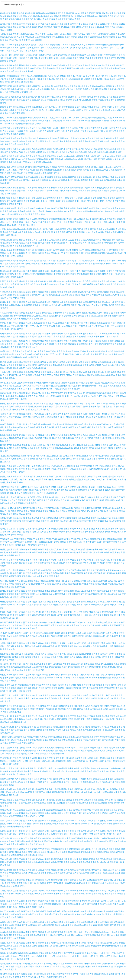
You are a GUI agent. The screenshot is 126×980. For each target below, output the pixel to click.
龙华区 (9, 448)
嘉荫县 (69, 337)
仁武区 (54, 612)
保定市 (93, 37)
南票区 (121, 518)
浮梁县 (37, 191)
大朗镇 (16, 118)
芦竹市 (65, 477)
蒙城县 (74, 490)
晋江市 (62, 354)
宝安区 (74, 37)
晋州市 (22, 365)
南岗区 (122, 511)
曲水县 (43, 605)
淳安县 (101, 100)
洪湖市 (59, 274)
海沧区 (3, 243)
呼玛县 (105, 305)
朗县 (17, 396)
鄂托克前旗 (57, 170)
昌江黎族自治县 (40, 76)
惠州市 (48, 305)
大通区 (81, 128)
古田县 (35, 240)
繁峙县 (56, 173)
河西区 (67, 271)
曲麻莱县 (29, 605)
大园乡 (102, 131)
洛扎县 (60, 469)
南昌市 (58, 511)
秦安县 (70, 581)
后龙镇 (56, 281)
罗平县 (22, 469)
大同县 (69, 128)
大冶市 (70, 131)
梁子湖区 (93, 407)
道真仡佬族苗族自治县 (25, 124)
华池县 (94, 281)
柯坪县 (5, 386)
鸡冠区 (16, 341)
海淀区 (22, 243)
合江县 (56, 261)
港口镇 (65, 201)
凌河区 (3, 424)
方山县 (14, 173)
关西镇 (69, 229)
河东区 (14, 256)
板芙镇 (48, 37)
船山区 (88, 100)
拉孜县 (3, 404)
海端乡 (35, 243)
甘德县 (33, 201)
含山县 (16, 253)
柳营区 (118, 438)
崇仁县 (44, 100)
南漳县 (3, 529)
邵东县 (16, 643)
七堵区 (44, 576)
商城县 (58, 633)
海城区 (16, 243)
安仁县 (54, 24)
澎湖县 (5, 545)
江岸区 (43, 319)
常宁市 (82, 76)
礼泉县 (86, 435)
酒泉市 (16, 368)
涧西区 (41, 334)
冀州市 (63, 372)
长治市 (106, 79)
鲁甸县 (82, 459)
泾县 (65, 351)
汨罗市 (71, 497)
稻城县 (107, 121)
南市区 (56, 521)
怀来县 (46, 284)
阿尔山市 (76, 13)
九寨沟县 (42, 368)
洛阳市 (47, 469)
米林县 (65, 497)
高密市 (86, 208)
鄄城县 (76, 372)
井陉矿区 (78, 351)
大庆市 (16, 128)
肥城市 (7, 177)
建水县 (35, 334)
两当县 (25, 407)
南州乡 (22, 529)
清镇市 (121, 591)
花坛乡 (114, 295)
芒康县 (16, 482)
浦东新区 (29, 563)
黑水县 (43, 261)
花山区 (108, 295)
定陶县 (7, 144)
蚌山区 (67, 55)
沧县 (93, 65)
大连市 (64, 118)
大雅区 (58, 131)
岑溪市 (39, 68)
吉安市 (121, 316)
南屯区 (88, 521)
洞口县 (27, 152)
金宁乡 (108, 354)
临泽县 (35, 435)
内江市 (86, 529)
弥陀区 (76, 500)
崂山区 (18, 399)
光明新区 (78, 222)
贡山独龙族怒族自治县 (56, 219)
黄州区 (35, 295)
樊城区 (99, 170)
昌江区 (30, 76)
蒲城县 (16, 563)
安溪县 (86, 24)
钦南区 (32, 594)
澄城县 (47, 89)
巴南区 (42, 37)
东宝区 (28, 149)
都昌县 (58, 159)
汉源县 (54, 253)
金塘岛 (62, 362)
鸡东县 (90, 337)
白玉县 (81, 34)
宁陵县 (17, 539)
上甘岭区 (71, 633)
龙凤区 (97, 445)
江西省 (52, 326)
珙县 (75, 219)
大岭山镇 (84, 118)
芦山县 (123, 469)
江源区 (101, 326)
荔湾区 (3, 445)
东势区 (16, 156)
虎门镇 (111, 305)
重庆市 (65, 107)
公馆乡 (42, 214)
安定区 (5, 19)
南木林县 (101, 518)
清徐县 (41, 591)
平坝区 (41, 549)
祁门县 (64, 581)
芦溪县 (22, 472)
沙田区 (90, 643)
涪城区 (67, 188)
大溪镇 (20, 131)
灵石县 (28, 424)
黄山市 (113, 292)
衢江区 (9, 605)
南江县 (43, 518)
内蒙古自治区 (36, 316)
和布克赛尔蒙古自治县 (107, 253)
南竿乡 (116, 511)
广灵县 (65, 222)
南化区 (22, 518)
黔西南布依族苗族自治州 (53, 573)
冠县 (75, 229)
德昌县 (22, 134)
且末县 (56, 576)
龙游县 (105, 477)
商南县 (3, 636)
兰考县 (35, 396)
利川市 (111, 414)
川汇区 (82, 100)
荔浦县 (79, 435)
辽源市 (54, 414)
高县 (11, 211)
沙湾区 (96, 643)
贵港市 (25, 232)
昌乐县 (57, 76)
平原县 (60, 560)
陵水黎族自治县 (45, 424)
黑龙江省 (29, 261)
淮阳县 (77, 284)
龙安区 (53, 445)
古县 (40, 240)
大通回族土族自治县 (93, 128)
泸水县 (9, 472)
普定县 (22, 563)
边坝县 (94, 55)
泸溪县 (3, 477)
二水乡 (20, 170)
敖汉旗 (28, 27)
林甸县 (69, 417)
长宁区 (76, 76)
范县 (2, 177)
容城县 (98, 612)
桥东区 (87, 573)
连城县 (5, 407)
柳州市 (7, 441)
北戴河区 (65, 48)
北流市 (9, 51)
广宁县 (92, 222)
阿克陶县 (8, 16)
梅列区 (3, 490)
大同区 (75, 128)
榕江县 (118, 612)
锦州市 (35, 365)
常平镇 (108, 76)
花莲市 (103, 284)
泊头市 (3, 65)
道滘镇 (119, 121)
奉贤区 (92, 180)
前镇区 (74, 573)
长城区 (118, 68)
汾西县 (9, 188)
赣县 (2, 208)
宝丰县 (99, 37)
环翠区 (3, 292)
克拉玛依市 (22, 383)
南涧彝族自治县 (32, 518)
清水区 (14, 587)
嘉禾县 (75, 316)
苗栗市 (39, 497)
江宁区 (33, 326)
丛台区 (58, 107)
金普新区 (32, 357)
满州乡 (3, 487)
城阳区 (31, 97)
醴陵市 (31, 417)
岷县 (52, 500)
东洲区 (12, 159)
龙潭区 (23, 456)
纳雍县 (67, 529)
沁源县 (62, 594)
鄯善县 (96, 636)
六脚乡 (77, 438)
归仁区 (50, 232)
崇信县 (50, 100)
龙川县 (78, 445)
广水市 (118, 222)
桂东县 (18, 232)
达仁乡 (22, 128)
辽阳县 (47, 414)
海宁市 (121, 243)
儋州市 (100, 121)
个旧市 (77, 211)
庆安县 (90, 581)
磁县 (34, 107)
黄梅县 (60, 292)
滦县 (45, 459)
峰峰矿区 (72, 177)
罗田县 (41, 469)
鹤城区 (120, 253)
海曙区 (3, 246)
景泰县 (43, 351)
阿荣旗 (49, 27)
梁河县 (31, 407)
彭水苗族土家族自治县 (38, 545)
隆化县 (3, 448)
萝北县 (47, 466)
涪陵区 (43, 191)
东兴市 (87, 156)
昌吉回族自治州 (13, 76)
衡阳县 (102, 264)
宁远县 (87, 539)
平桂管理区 (9, 555)
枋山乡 (20, 173)
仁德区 (16, 612)
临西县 (84, 427)
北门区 (22, 51)
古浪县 (101, 232)
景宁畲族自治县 (20, 351)
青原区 (93, 591)
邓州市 (82, 138)
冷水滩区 (92, 404)
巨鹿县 (88, 372)
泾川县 (58, 344)
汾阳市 (16, 188)
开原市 (63, 375)
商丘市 (9, 636)
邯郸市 (81, 250)
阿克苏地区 (18, 16)
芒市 (21, 482)
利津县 (25, 417)
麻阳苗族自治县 (83, 487)
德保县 (16, 134)
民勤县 (34, 500)
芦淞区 (16, 472)
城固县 (92, 89)
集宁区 (49, 354)
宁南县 (30, 539)
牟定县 (27, 503)
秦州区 (75, 594)
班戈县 (55, 37)
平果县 (108, 549)
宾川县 (119, 55)
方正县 (37, 173)
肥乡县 (31, 177)
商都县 (64, 633)
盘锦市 (69, 542)
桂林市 (31, 232)
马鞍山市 (120, 477)
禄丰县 (107, 459)
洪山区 (118, 274)
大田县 (56, 128)
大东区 (51, 110)
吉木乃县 (68, 341)
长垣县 (100, 79)
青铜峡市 (10, 591)
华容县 (101, 295)
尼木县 (49, 532)
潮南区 (30, 82)
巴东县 (92, 27)
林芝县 (47, 435)
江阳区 (76, 326)
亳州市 (28, 65)
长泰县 (33, 79)
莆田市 (116, 560)
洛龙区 (121, 466)
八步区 (72, 27)
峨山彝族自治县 (37, 170)
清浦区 (98, 584)
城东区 (66, 89)
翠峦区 (71, 107)
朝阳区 (9, 86)
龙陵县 (76, 448)
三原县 (98, 625)
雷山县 (49, 404)
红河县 (52, 274)
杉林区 (81, 636)
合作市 (116, 271)
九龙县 (117, 365)
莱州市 (86, 393)
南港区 (3, 514)
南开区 (62, 518)
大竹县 (115, 131)
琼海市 (81, 594)
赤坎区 (103, 97)
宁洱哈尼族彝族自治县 (94, 532)
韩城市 (69, 250)
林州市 (54, 435)
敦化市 (115, 159)
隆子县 (98, 456)
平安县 (35, 549)
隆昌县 (65, 445)
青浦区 (92, 584)
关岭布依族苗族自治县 (16, 229)
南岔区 (46, 511)
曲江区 (16, 605)
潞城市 (63, 459)
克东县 (58, 383)
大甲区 (9, 118)
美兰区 (121, 487)
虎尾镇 (99, 313)
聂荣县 (28, 532)
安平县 (35, 24)
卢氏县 (3, 472)
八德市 (85, 27)
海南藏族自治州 (111, 243)
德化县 (36, 138)
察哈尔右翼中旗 (99, 86)
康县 (8, 383)
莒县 (119, 372)
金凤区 (27, 344)
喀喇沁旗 (83, 375)
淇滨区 (18, 576)
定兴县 (27, 144)
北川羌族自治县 (53, 48)
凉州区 (85, 407)
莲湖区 (100, 407)
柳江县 (71, 438)
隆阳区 (79, 456)
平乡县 (9, 560)
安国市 (39, 19)
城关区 (98, 89)
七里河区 (44, 581)
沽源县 (58, 240)
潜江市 (89, 570)
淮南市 (52, 284)
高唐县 (5, 211)
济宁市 (55, 354)
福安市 (54, 188)
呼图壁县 (92, 313)
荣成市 (105, 612)
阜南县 (62, 191)
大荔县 (51, 118)
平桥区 (67, 552)
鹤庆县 (16, 267)
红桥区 (105, 274)
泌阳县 (63, 58)
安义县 (122, 24)
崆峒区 (93, 386)
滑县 (6, 298)
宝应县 (46, 45)
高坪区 (105, 208)
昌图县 (46, 79)
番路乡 (50, 173)
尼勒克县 (36, 532)
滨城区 (113, 55)
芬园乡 (28, 188)
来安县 (16, 393)
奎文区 (49, 389)
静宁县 (30, 351)
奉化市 (92, 177)
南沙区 (29, 521)
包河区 (106, 37)
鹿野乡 (27, 477)
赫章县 (96, 271)
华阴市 (16, 298)
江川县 (48, 323)
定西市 (14, 144)
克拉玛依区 (109, 383)
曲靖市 (22, 605)
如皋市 (35, 615)
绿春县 (71, 477)
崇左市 (76, 100)
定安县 (75, 141)
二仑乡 (7, 170)
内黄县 (79, 529)
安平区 (41, 24)
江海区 (87, 323)
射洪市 (18, 646)
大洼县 (118, 128)
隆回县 (24, 448)
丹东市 (9, 121)
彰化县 (3, 76)
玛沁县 (47, 487)
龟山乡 (56, 232)
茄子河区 (4, 581)
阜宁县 (75, 191)
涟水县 (46, 409)
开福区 (12, 375)
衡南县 (53, 264)
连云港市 (112, 477)
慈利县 (16, 107)
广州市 (32, 225)
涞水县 (47, 393)
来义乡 (73, 393)
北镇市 (54, 55)
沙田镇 (83, 643)
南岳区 (5, 524)
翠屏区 (77, 107)
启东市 (31, 576)
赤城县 (90, 97)
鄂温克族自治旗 (69, 170)
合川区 (7, 256)
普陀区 (96, 563)
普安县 (122, 560)
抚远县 (106, 198)
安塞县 (60, 24)
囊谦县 (16, 514)
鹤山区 (3, 271)
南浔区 (118, 521)
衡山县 (66, 264)
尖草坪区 (17, 319)
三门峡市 (114, 622)
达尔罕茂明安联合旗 (97, 118)
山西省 (115, 636)
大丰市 (78, 110)
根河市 (101, 211)
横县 (91, 264)
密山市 (70, 500)
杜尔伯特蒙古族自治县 (71, 159)
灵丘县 (16, 424)
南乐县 (81, 518)
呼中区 (117, 313)
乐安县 (9, 404)
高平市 (98, 208)
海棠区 (9, 246)
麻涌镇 (32, 479)
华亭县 (120, 295)
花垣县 (3, 302)
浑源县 (16, 313)
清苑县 (67, 591)
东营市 (112, 156)
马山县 (67, 487)
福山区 (7, 194)
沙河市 (35, 628)
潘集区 (63, 542)
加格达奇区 (66, 316)
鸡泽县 (56, 372)
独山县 (16, 162)
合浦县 (9, 267)
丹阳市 (88, 121)
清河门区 (51, 584)
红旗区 (99, 274)
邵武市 (35, 643)
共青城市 (42, 219)
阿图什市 (57, 27)
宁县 (68, 539)
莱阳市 (67, 393)
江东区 (61, 323)
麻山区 (60, 487)
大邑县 (77, 131)
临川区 (63, 417)
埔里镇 (83, 563)
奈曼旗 (117, 508)
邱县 (23, 602)
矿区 (19, 389)
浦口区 (62, 563)
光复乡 (46, 222)
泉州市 (109, 602)
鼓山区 (9, 240)
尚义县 (35, 636)
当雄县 (41, 121)
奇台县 (3, 602)
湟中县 (28, 295)
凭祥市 (22, 560)
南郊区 (49, 518)
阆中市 (28, 396)
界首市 (109, 337)
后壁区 (37, 281)
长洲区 (7, 82)
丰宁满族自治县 (16, 180)
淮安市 (7, 284)
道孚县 (113, 121)
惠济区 (73, 302)
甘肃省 (20, 204)
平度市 (114, 542)
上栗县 (109, 633)
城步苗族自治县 (37, 89)
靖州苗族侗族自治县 (18, 354)
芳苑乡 (31, 173)
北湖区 (112, 48)
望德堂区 (118, 625)
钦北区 (77, 581)
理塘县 (5, 438)
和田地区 (29, 281)
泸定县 (88, 459)
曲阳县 (67, 605)
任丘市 (41, 612)
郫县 (91, 560)
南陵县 (87, 518)
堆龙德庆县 (86, 159)
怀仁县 (65, 284)
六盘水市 (97, 438)
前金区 (109, 570)
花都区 (119, 281)
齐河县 (18, 581)
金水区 (37, 362)
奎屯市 (43, 389)
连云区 (9, 414)
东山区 (100, 152)
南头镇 (69, 521)
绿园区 (98, 477)
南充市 (84, 511)
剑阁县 (74, 323)
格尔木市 (63, 211)
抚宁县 (69, 191)
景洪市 (16, 347)
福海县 (119, 188)
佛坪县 (41, 188)
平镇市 (73, 560)
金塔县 (43, 362)
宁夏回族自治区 (59, 539)
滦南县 (33, 459)
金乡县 (94, 362)
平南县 (60, 552)
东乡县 (60, 156)
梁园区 (79, 407)
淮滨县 (27, 284)
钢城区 (58, 201)
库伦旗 (56, 389)
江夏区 (58, 326)
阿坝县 (54, 13)
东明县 (52, 152)
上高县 (79, 633)
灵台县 (55, 424)
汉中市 (60, 253)
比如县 (50, 58)
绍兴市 (41, 643)
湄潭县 (44, 490)
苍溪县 (88, 65)
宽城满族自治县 (114, 386)
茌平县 (109, 97)
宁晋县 (14, 535)
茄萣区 (50, 576)
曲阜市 (3, 605)
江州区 (107, 326)
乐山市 (106, 404)
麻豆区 (44, 479)
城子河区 (51, 97)
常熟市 (20, 79)
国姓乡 (14, 235)
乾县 (40, 573)
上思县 (28, 636)
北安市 (22, 48)
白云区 (87, 34)
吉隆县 (47, 341)
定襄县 (20, 144)
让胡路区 (87, 605)
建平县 (9, 334)
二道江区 (108, 167)
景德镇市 (72, 344)
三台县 (35, 625)
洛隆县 (3, 469)
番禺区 (99, 542)
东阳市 (99, 156)
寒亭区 (35, 253)
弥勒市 (58, 497)
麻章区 (93, 487)
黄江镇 (41, 292)
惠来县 (79, 302)
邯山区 (9, 253)
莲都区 (12, 407)
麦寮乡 (93, 479)
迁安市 (28, 570)
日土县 (73, 612)
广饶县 (105, 222)
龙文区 (49, 456)
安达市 (117, 16)
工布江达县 (5, 214)
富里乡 (30, 191)
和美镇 (118, 261)
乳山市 (113, 615)
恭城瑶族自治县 (25, 214)
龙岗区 (110, 445)
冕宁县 (9, 497)
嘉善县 (22, 337)
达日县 (28, 128)
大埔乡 (9, 128)
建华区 (7, 329)
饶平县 (107, 605)
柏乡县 (62, 34)
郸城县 (3, 121)
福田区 (28, 198)
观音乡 (87, 229)
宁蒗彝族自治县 (7, 539)
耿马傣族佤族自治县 (89, 211)
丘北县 (18, 602)
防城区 (112, 170)
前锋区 (61, 570)
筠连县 (101, 372)
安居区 (65, 19)
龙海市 (116, 445)
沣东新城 (57, 177)
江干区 (80, 323)
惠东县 (60, 302)
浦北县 (3, 563)
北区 (2, 55)
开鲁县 (37, 375)
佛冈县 (35, 188)
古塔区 (28, 240)
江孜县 (114, 326)
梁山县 (58, 407)
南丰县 (109, 511)
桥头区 (118, 573)
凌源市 (81, 424)
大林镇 (76, 118)
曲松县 (49, 605)
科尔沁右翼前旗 (39, 386)
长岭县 (69, 76)
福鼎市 (87, 188)
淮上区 (71, 284)
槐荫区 (90, 284)
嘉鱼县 (76, 337)
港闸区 (96, 201)
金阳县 (115, 362)
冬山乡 (119, 152)
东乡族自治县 (69, 156)
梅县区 (57, 490)
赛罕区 (18, 622)
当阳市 (47, 121)
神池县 (32, 646)
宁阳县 (80, 539)
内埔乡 (47, 529)
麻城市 (25, 479)
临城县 (56, 417)
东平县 (65, 152)
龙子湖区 (105, 456)
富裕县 (100, 198)
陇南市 (104, 448)
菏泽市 (90, 271)
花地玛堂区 (112, 539)
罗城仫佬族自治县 (59, 466)
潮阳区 (35, 86)
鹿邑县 (33, 477)
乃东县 (111, 508)
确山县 (122, 602)
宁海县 (114, 532)
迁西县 (28, 573)
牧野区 (90, 508)
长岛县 (5, 71)
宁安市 (56, 532)
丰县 (97, 180)
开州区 (76, 375)
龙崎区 (110, 448)
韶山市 (28, 643)
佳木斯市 (108, 316)
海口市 (54, 243)
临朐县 (27, 427)
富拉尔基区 (22, 191)
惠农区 (118, 302)
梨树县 (105, 435)
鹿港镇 (114, 459)
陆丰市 (101, 459)
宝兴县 (40, 45)
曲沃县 (56, 605)
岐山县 (9, 597)
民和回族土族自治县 (9, 500)
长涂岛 (52, 79)
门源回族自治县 (51, 493)
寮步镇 (22, 414)
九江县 (111, 365)
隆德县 (91, 445)
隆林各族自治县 (66, 448)
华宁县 (41, 295)
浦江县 (49, 563)
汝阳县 (119, 615)
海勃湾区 (120, 240)
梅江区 (115, 487)
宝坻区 (87, 37)
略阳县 (95, 459)
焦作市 (16, 337)
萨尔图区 (4, 622)
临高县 (82, 417)
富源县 (113, 198)
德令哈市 (56, 138)
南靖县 (55, 518)
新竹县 (81, 281)
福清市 (100, 191)
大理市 (44, 118)
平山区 (86, 552)
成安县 (20, 89)
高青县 (111, 208)
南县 (106, 521)
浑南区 (9, 313)
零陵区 (9, 424)
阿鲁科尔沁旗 (93, 16)
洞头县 (41, 156)
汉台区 (28, 253)
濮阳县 (3, 570)
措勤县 (96, 107)
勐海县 (95, 490)
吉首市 (86, 365)
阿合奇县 (85, 13)
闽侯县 (21, 500)
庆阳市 (60, 591)
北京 (117, 48)
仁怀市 (35, 612)
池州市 (3, 100)
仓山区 (75, 65)
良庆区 (52, 407)
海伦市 (81, 243)
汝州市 (15, 618)
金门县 (83, 354)
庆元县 (87, 591)
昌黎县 (63, 76)
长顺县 (27, 79)
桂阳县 (69, 232)
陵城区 (101, 417)
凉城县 (18, 407)
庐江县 (9, 466)
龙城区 (72, 445)
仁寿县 (47, 612)
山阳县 (3, 643)
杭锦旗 (102, 250)
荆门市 (9, 351)
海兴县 (36, 246)
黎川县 (105, 414)
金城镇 (117, 341)
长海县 (31, 71)
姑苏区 (22, 240)
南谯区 (9, 521)
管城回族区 (112, 219)
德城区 (3, 138)
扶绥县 (22, 198)
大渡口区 (65, 110)
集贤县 (31, 372)
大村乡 (44, 110)
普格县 (43, 563)
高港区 (67, 208)
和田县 (60, 271)
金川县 (7, 344)
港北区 (46, 201)
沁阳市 (56, 594)
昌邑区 (87, 79)
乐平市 (99, 404)
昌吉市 (23, 76)
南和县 (3, 518)
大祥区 (27, 131)
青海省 (18, 584)
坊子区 (44, 173)
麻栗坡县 (113, 479)
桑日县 (59, 622)
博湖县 (88, 58)
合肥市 (3, 261)
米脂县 (95, 500)
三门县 (107, 622)
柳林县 (84, 438)
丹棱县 (69, 121)
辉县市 (18, 305)
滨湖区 (16, 58)
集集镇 (22, 341)
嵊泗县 (51, 646)
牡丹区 (20, 508)
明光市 (84, 497)
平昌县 (62, 549)
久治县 (3, 372)
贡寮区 (22, 219)
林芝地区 (18, 542)
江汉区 (93, 323)
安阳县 (116, 24)
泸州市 (46, 477)
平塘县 (119, 552)
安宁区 (28, 24)
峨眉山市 (47, 167)
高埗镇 (47, 208)
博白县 (82, 58)
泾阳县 (98, 351)
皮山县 (79, 560)
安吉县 (58, 19)
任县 (59, 612)
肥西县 (20, 177)
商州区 (60, 636)
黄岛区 (16, 292)
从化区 (46, 107)
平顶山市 (82, 549)
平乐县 (9, 552)
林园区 (28, 435)
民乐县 (27, 500)
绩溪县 (16, 372)
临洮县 (58, 427)
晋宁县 (102, 354)
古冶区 (52, 240)
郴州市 (65, 97)
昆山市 (77, 389)
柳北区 (25, 438)
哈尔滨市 (74, 253)
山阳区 (5, 639)
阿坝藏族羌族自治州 (42, 13)
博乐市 (95, 58)
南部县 (39, 511)
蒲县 (116, 563)
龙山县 (3, 456)
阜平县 (88, 191)
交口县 (98, 334)
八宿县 (72, 45)
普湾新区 (110, 563)
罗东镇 (89, 466)
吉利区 (28, 341)
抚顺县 (3, 198)
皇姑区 (28, 292)
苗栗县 (33, 497)
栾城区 (20, 459)
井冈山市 (94, 344)
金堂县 (69, 362)
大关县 (91, 110)
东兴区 (93, 156)
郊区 (110, 334)
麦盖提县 (79, 479)
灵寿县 (35, 424)
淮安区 (14, 284)
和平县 (121, 264)
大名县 (109, 118)
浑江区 (3, 313)
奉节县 (105, 177)
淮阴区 (84, 284)
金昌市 (104, 341)
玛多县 (51, 479)
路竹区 (58, 477)
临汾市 (76, 417)
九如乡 (22, 368)
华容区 (95, 295)
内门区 (7, 511)
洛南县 (9, 469)
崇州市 (69, 100)
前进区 (102, 570)
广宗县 (3, 229)
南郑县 (16, 529)
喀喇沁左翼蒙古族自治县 (98, 375)
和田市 (54, 271)
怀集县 (39, 284)
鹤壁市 (94, 253)
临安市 (37, 417)
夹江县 (81, 316)
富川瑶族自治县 (77, 188)
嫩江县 (105, 529)
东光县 (113, 149)
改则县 (20, 201)
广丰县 (39, 222)
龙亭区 (36, 456)
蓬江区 (12, 545)
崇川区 (16, 100)
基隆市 (64, 383)
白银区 (74, 34)
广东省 (33, 222)
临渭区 (71, 427)
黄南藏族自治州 (70, 292)
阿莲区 (65, 16)
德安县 (9, 134)
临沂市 (16, 435)
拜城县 (113, 27)
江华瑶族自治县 (103, 323)
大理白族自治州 (34, 118)
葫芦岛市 (87, 305)
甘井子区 (104, 201)
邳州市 (96, 560)
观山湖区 (49, 229)
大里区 (57, 118)
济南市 (98, 341)
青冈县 (12, 584)
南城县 (71, 511)
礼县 (28, 445)
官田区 (63, 229)
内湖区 (105, 508)
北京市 (69, 58)
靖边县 (52, 344)
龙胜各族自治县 (13, 456)
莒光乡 (82, 372)
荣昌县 (92, 612)
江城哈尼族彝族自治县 (35, 323)
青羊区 (54, 591)
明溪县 (116, 497)
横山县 (72, 264)
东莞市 (22, 141)
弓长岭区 (14, 214)
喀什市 (45, 383)
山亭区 (109, 636)
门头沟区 (40, 493)
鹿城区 (69, 459)
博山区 (13, 61)
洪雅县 (9, 281)
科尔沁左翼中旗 (97, 383)
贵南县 (37, 232)
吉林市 (41, 341)
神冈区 (39, 646)
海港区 (47, 243)
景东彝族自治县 (83, 344)
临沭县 (39, 427)
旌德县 (65, 344)
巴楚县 (79, 27)
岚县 (105, 396)
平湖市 (121, 549)
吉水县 (92, 365)
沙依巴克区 (9, 646)
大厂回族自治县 (21, 110)
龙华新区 (17, 448)
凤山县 (51, 180)
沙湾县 (102, 643)
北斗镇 (72, 48)
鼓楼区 (114, 232)
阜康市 (14, 191)
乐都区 (36, 404)
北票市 (35, 51)
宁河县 (120, 532)
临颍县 (9, 435)
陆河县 (7, 462)
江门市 (20, 326)
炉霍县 (3, 466)
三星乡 (72, 625)
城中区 (37, 97)
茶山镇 (54, 86)
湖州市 (123, 313)
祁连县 (37, 581)
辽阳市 (41, 414)
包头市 (34, 45)
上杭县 (90, 633)
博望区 (9, 65)
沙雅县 (119, 643)
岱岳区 (3, 118)
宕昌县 (22, 121)
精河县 (9, 347)
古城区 (118, 229)
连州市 (16, 414)
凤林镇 (118, 177)
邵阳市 (47, 643)
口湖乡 (100, 386)
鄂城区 (3, 167)
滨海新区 (8, 58)
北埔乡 (41, 51)
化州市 (9, 302)
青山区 (104, 584)
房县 (26, 173)
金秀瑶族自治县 (104, 362)
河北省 (88, 253)
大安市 (103, 107)
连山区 (21, 409)
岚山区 (67, 396)
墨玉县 (34, 503)
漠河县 (102, 500)
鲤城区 (92, 414)
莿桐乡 (22, 107)
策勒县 (20, 68)
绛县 (64, 326)
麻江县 (106, 479)
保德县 (80, 37)
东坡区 (71, 152)
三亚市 (79, 625)
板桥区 (67, 37)
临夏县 (117, 427)
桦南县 (11, 287)
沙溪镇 (109, 643)
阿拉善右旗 (38, 16)
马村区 (38, 479)
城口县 (5, 92)
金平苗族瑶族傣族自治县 (17, 357)
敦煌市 (122, 159)
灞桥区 (59, 45)
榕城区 (111, 612)
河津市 (62, 261)
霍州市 (78, 313)
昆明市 (70, 389)
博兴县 (16, 65)
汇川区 (54, 302)
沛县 (119, 542)
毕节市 (107, 55)
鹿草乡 (56, 459)
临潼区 (65, 427)
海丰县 (41, 243)
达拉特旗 (23, 118)
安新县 (103, 24)
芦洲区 (52, 477)
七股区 (11, 581)
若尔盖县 (99, 615)
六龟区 (46, 438)
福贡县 (100, 188)
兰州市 (117, 396)
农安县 (99, 539)
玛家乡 (99, 479)
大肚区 (57, 110)
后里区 (49, 281)
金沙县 (40, 357)
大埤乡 (3, 128)
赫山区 (9, 271)
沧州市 (113, 65)
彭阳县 (9, 549)
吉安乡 (9, 319)
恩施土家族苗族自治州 (74, 167)
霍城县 (22, 313)
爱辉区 (92, 13)
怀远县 (96, 284)
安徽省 (52, 19)
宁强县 (36, 539)
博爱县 (76, 58)
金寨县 (9, 365)
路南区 (28, 466)
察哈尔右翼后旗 (70, 86)
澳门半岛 (18, 479)
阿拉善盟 (103, 16)
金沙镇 (3, 362)
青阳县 (47, 591)
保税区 (3, 45)
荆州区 (5, 354)
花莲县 (109, 284)
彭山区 (25, 545)
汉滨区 (62, 250)
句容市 (114, 372)
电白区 (28, 141)
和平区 (109, 264)
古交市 (88, 232)
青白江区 (97, 581)
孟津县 (101, 490)
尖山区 (16, 334)
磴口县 (69, 138)
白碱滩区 (8, 30)
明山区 (96, 497)
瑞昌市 (47, 615)
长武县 (58, 79)
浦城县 (9, 563)
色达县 (9, 628)
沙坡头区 (70, 643)
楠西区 (101, 521)
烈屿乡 (5, 417)
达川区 (38, 110)
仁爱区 (119, 605)
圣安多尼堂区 (44, 625)
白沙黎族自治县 (26, 34)
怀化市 (33, 284)
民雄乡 (57, 500)
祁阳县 (69, 602)
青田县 (3, 591)
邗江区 (115, 250)
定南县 (113, 141)
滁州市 (9, 107)
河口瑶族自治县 (85, 261)
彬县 (32, 58)
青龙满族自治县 (75, 584)
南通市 (63, 521)
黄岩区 (16, 295)
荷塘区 (47, 271)
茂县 (42, 487)
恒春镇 (21, 264)
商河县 (96, 633)
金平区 (121, 354)
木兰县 (41, 508)
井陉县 (70, 351)
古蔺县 (107, 232)
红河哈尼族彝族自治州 (39, 274)
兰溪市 (99, 396)
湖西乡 (106, 313)
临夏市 (111, 427)
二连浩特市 (117, 167)
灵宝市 (88, 417)
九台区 (28, 368)
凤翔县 (107, 180)
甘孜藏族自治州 (52, 211)
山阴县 (9, 643)
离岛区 (50, 542)
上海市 (16, 628)
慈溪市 (28, 107)
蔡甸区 (62, 65)
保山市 (25, 40)
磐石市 (89, 542)
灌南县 (36, 229)
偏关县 (28, 549)
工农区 (35, 219)
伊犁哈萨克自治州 (22, 316)
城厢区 (25, 97)
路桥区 (73, 469)
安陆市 (9, 24)
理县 (24, 445)
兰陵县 (41, 396)
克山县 (18, 386)
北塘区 (29, 55)
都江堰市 (102, 159)
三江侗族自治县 (91, 622)
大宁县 (54, 121)
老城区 (3, 399)
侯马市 (62, 281)
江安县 (3, 323)
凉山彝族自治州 (69, 407)
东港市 (94, 149)
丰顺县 (64, 180)
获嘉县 (39, 313)
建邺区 (60, 334)
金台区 (49, 362)
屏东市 (89, 549)
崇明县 (28, 100)
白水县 (49, 34)
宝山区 (12, 40)
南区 (15, 521)
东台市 (35, 156)
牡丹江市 (33, 508)
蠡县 (15, 445)
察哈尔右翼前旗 (85, 86)
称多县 (14, 89)
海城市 (9, 243)
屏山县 (92, 552)
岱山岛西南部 (15, 113)
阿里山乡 (72, 16)
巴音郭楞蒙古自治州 (107, 45)
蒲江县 (56, 563)
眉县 (63, 490)
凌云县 (87, 424)
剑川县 (30, 319)
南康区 (68, 518)
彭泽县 (16, 549)
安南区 (16, 24)
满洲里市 (10, 487)
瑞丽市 (73, 615)
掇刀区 (3, 162)
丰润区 (45, 180)
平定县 (74, 549)
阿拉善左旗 (48, 16)
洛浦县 (28, 469)
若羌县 (107, 615)
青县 (23, 591)
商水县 (22, 636)
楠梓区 (35, 529)
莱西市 (60, 393)
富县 (34, 198)
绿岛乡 (77, 477)
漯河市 (95, 466)
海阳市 (16, 250)
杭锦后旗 (95, 250)
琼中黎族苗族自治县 (113, 594)
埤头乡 (86, 560)
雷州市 (70, 404)
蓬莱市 (18, 545)
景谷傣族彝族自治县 (108, 344)
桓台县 (78, 295)
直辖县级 (4, 13)
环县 (83, 295)
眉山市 (32, 490)
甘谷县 (90, 201)
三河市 (80, 622)
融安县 (86, 612)
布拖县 (49, 65)
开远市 (69, 375)
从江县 (52, 107)
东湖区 (14, 152)
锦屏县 (3, 357)
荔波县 (67, 414)
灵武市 (68, 424)
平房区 (95, 549)
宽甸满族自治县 (9, 389)
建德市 (37, 319)
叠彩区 (69, 141)
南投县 (76, 521)
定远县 (3, 149)
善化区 (75, 636)
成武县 (7, 97)
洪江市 (73, 274)
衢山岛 (37, 605)
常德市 (12, 71)
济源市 (50, 372)
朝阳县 (22, 86)
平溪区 (3, 560)
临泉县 (33, 427)
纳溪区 (60, 529)
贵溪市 (63, 232)
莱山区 (41, 393)
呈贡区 (79, 89)
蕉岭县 (105, 334)
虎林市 (80, 305)
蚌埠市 (61, 55)
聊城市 (28, 414)
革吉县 (70, 211)
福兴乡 (74, 198)
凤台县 (77, 180)
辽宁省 (35, 414)
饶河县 (100, 605)
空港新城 (86, 386)
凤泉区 (39, 180)
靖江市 (28, 347)
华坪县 (89, 295)
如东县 (28, 615)
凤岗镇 (79, 177)
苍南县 (69, 65)
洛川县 (70, 466)
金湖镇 (36, 354)
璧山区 (56, 58)
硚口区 (106, 573)
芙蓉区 (113, 191)
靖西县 (55, 351)
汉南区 (3, 253)
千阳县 (67, 573)
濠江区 (67, 253)
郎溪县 (11, 396)
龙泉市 (7, 459)
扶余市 (93, 198)
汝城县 (22, 615)
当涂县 (35, 121)
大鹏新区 (39, 124)
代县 (23, 113)
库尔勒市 (36, 389)
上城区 (51, 633)
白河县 (119, 27)
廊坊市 (123, 393)
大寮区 (70, 118)
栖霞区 (28, 602)
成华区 (117, 89)
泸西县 (9, 477)
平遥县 (35, 560)
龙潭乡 (30, 456)
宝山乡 (31, 40)
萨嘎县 (11, 622)
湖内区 (118, 305)
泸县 (15, 477)
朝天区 (3, 86)
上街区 (102, 633)
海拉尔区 (61, 243)
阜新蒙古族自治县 (50, 198)
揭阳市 (9, 341)
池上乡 (116, 97)
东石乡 (28, 156)
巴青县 (66, 45)
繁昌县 (92, 170)
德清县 (109, 138)
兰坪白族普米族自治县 (54, 396)
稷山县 (49, 365)
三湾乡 (53, 625)
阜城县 (60, 188)
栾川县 (27, 459)
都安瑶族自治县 (41, 159)
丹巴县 (122, 118)
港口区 (71, 201)
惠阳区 (29, 305)
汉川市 (75, 250)
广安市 (7, 222)
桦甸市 (113, 281)
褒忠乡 (53, 45)
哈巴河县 (91, 240)
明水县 (109, 497)
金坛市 (56, 362)
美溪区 (51, 490)
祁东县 (37, 576)
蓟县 (21, 372)
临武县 (77, 427)
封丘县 (32, 180)
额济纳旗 (20, 167)
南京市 (93, 539)
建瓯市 (3, 334)
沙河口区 (4, 633)
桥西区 (5, 576)
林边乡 (44, 417)
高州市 (42, 211)
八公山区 (99, 27)
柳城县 (31, 438)
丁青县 (119, 141)
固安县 (103, 219)
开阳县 (56, 375)
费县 (26, 177)
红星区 (3, 281)
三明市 (3, 625)
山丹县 (32, 633)
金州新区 (42, 365)
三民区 (122, 622)
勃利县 (101, 58)
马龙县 (120, 479)
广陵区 (71, 222)
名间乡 (90, 497)
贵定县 (12, 232)
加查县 (45, 316)
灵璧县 (95, 417)
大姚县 (64, 131)
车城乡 (115, 86)
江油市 (95, 326)
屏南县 (54, 552)
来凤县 (35, 393)
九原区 (35, 368)
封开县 (111, 177)
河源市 (84, 271)
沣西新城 (84, 180)
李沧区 (73, 414)
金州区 (28, 365)
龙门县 (91, 448)
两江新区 (38, 407)
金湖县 (30, 354)
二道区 (100, 167)
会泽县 (35, 305)
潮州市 (41, 86)
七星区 (54, 602)
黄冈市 (22, 292)
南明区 (93, 518)
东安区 (16, 149)
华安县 (88, 281)
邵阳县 (54, 643)
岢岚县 (117, 383)
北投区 (35, 55)
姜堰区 (69, 326)
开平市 (50, 375)
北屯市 (42, 55)
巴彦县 (85, 45)
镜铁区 (49, 351)
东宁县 (58, 152)
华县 (11, 298)
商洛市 (121, 633)
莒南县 (95, 372)
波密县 (114, 58)
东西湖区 (79, 156)
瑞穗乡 (79, 615)
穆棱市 (77, 508)
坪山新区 (99, 552)
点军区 (41, 141)
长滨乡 (112, 68)
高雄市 (14, 383)
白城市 (106, 27)
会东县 (67, 302)
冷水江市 (84, 404)
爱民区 (98, 13)
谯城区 (80, 573)
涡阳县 (3, 240)
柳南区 (90, 438)
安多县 (12, 19)
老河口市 (10, 399)
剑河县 (120, 326)
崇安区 (9, 100)
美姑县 (100, 487)
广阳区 (13, 225)
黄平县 (87, 292)
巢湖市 (24, 82)
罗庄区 (67, 469)
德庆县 (115, 138)
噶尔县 (14, 201)
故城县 (106, 229)
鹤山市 (16, 271)
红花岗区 (66, 274)
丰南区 (5, 180)
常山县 (7, 79)
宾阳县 (37, 58)
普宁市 (90, 563)
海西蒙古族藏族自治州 (22, 246)
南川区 (90, 511)
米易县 (83, 500)
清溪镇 (18, 591)
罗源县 (54, 469)
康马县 (12, 378)
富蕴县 (119, 198)
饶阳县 (113, 605)
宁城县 (69, 532)
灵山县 (22, 424)
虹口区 (86, 274)
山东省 (39, 633)
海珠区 (41, 250)
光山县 (111, 222)
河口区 (75, 261)
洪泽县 (22, 281)
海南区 (94, 243)
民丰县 (77, 497)
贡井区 (9, 219)
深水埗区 (19, 633)
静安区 (39, 344)
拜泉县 (9, 34)
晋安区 (92, 341)
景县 (61, 351)
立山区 (92, 435)
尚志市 (54, 636)
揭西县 (116, 337)
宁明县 (23, 539)
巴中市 (3, 48)
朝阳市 (16, 86)
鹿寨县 (39, 477)
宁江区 (7, 535)
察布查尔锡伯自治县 (51, 68)
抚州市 (7, 201)
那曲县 (54, 529)
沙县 (114, 643)
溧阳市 (40, 445)
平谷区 (102, 549)
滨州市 (44, 58)
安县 (91, 24)
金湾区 (75, 362)
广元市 (20, 225)
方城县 (105, 170)
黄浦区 (93, 292)
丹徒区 (81, 121)
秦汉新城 (10, 594)
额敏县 (55, 167)
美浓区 (25, 490)
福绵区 (49, 191)
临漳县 (41, 435)
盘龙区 (76, 542)
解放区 (103, 337)
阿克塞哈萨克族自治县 (112, 13)
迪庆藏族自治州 (92, 138)
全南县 (96, 602)
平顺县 (107, 552)
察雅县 (60, 86)
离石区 (98, 435)
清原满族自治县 (77, 591)
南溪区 (95, 521)
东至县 (5, 159)
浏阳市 (111, 438)
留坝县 (18, 438)
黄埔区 (100, 292)
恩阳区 (94, 167)
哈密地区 (48, 250)
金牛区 (115, 354)
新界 (117, 529)
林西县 (90, 427)
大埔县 (11, 110)
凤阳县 (119, 180)
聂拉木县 (21, 532)
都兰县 (109, 159)
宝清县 (5, 40)
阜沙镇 (119, 191)
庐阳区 (20, 477)
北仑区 (16, 51)
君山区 (107, 372)
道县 (13, 124)
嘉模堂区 (43, 542)
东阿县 (62, 149)
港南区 (77, 201)
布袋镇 (35, 65)
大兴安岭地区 (48, 131)
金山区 (9, 362)
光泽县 (26, 225)
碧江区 (100, 55)
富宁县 (81, 191)
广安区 (14, 222)
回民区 (92, 302)
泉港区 (84, 602)
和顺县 (35, 271)
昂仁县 (33, 19)
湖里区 (74, 305)
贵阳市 (76, 232)
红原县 (16, 281)
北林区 (123, 48)
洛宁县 (16, 469)
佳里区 (94, 316)
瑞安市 (41, 615)
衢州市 (79, 605)
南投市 (82, 521)
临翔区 (9, 430)
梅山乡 (38, 490)
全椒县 (90, 602)
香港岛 (80, 274)
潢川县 (9, 292)
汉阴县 (47, 253)
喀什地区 (38, 383)
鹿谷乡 (120, 459)
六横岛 (58, 438)
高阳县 (16, 211)
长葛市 (25, 71)
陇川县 (84, 445)
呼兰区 (67, 305)
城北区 (27, 89)
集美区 (54, 341)
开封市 (5, 375)
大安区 (109, 107)
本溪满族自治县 (84, 55)
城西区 (14, 97)
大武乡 (5, 131)
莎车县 (28, 628)
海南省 (100, 243)
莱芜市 (54, 393)
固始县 (16, 240)
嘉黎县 (88, 316)
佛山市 (47, 188)
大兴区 (39, 131)
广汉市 (52, 222)
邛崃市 (94, 594)
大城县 (118, 110)
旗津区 (30, 581)
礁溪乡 (3, 337)
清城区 (104, 581)
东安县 (22, 149)
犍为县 (22, 573)
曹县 (8, 68)
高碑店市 (40, 208)
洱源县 (27, 170)
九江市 (105, 365)
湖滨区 (22, 302)
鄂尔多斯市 (27, 542)
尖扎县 (67, 334)
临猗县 (16, 430)
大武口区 (13, 131)
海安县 (98, 240)
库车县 (28, 389)
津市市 (30, 362)
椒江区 (92, 334)
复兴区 (62, 198)
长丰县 (18, 71)
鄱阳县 (109, 560)
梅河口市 (107, 487)
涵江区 (121, 250)
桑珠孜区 (73, 622)
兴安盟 (122, 271)
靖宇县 (104, 351)
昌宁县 (95, 76)
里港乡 (12, 417)
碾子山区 (6, 532)
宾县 (28, 58)
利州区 (46, 445)
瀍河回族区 (16, 82)
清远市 (100, 591)
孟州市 (26, 493)
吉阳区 (44, 372)
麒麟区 (51, 581)
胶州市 (9, 337)
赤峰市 (96, 97)
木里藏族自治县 (67, 508)
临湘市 (3, 430)
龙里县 (56, 448)
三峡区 (60, 625)
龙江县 (30, 448)
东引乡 (106, 156)
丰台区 (70, 180)
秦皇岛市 (25, 594)
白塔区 (55, 34)
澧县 (19, 445)
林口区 (119, 424)
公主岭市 (96, 219)
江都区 (67, 323)
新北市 (111, 529)
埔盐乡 (3, 566)
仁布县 (3, 612)
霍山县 (72, 313)
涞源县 (79, 393)
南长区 (52, 511)
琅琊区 (22, 396)
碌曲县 (79, 469)
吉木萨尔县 (77, 341)
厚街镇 (43, 281)
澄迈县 (12, 92)
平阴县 (47, 560)
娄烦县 (119, 456)
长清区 (114, 76)
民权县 (46, 500)
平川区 (68, 549)
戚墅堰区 (29, 597)
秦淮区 (18, 594)
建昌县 (24, 319)
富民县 (56, 191)
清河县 (25, 584)
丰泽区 (7, 183)
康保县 (118, 375)
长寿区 (14, 79)
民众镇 (64, 500)
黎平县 (73, 435)
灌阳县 (80, 229)
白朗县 (3, 34)
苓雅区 (74, 424)
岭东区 (120, 417)
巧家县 (99, 573)
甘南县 (118, 201)
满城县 (9, 482)
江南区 (27, 326)
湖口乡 (61, 305)
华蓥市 (23, 298)
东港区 (100, 149)
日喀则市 (66, 612)
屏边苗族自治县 (51, 549)
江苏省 (46, 326)
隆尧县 (85, 456)
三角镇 (101, 622)
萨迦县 (30, 622)
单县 (120, 636)
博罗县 (107, 58)
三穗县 (28, 625)
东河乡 (7, 152)
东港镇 (107, 149)
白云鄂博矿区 (103, 34)
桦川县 (100, 281)
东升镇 (9, 156)
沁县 (50, 594)
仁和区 (22, 612)
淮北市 (20, 284)
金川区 (14, 344)
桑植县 (66, 622)
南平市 (3, 521)
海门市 (88, 243)
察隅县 (109, 86)
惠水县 (5, 305)
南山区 (44, 521)
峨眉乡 (40, 167)
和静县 (69, 261)
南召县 (9, 529)
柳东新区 (38, 438)
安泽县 (22, 27)
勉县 (15, 497)
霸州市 (9, 48)
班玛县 (61, 37)
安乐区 (77, 19)
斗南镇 (31, 159)
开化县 (18, 375)
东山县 (106, 152)
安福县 (18, 19)
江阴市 (82, 326)
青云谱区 (114, 591)
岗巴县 (39, 201)
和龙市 (112, 261)
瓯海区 (36, 542)
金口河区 (75, 354)
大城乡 (32, 110)
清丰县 (5, 584)
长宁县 (89, 76)
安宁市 (22, 24)
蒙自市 (32, 493)
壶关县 (28, 302)
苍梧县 (81, 65)
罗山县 (35, 469)
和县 (72, 271)
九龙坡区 (8, 368)
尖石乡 (28, 334)
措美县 (84, 107)
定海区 (94, 141)
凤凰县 (98, 177)
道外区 (7, 124)
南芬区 (103, 511)
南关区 (22, 514)
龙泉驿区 (117, 448)
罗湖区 (102, 466)
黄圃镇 (106, 292)
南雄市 (112, 521)
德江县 (48, 138)
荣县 (17, 615)
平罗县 (47, 552)
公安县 (122, 211)
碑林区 (3, 51)
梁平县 (46, 407)
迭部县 (62, 141)
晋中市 (16, 365)
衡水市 (85, 264)
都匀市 (30, 162)
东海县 (119, 149)
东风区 (81, 149)
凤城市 (44, 177)
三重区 (111, 625)
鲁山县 (117, 469)
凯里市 (31, 375)
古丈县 (71, 240)
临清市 (20, 427)
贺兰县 (95, 261)
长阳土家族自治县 (76, 79)
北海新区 (105, 48)
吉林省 (35, 341)
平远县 (67, 560)
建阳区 (47, 334)
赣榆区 (7, 208)
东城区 (49, 149)
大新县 (33, 131)
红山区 (112, 274)
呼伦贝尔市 (96, 305)
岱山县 (5, 113)
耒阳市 (64, 404)
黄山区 (119, 292)
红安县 (13, 274)
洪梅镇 (92, 274)
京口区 (35, 347)
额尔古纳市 (11, 167)
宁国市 (108, 532)
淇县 (49, 602)
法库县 (86, 170)
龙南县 (97, 448)
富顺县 (9, 198)
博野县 (22, 65)
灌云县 (93, 229)
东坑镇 (20, 152)
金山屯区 (23, 362)
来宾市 (22, 393)
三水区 (22, 625)
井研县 (85, 351)
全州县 (116, 602)
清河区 (31, 584)
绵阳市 (20, 497)
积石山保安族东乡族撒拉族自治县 (67, 365)
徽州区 (42, 305)
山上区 (102, 636)
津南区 (95, 354)
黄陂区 (81, 292)
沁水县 (39, 594)
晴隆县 (85, 584)
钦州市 (69, 594)
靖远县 (111, 351)
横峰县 (34, 264)
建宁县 (20, 329)
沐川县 (13, 508)
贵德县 (5, 232)
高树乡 (118, 208)
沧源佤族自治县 (102, 65)
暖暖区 (120, 539)
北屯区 (48, 55)
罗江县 (115, 466)
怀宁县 (58, 284)
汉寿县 (22, 253)
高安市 (33, 208)
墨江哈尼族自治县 (113, 500)
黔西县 (35, 573)
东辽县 (46, 152)
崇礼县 (22, 100)
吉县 (26, 372)
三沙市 (9, 625)
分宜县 (22, 188)
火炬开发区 (47, 313)
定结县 (107, 141)
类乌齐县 (56, 404)
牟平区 (84, 508)
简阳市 (54, 334)
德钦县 (103, 138)
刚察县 (52, 201)
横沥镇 (47, 264)
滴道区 (56, 141)
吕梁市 (84, 477)
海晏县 (9, 250)
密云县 (89, 500)
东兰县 (33, 152)
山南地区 (89, 636)
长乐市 (50, 76)
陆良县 (16, 466)
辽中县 (60, 414)
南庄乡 (28, 529)
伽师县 (28, 337)
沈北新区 (25, 646)
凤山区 (58, 180)
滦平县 (39, 459)
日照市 (79, 612)
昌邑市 (93, 79)
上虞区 (47, 636)
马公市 (66, 479)
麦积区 (87, 479)
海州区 (28, 250)
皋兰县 (73, 208)
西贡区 (24, 622)
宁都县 (81, 532)
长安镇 (83, 68)
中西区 (33, 68)
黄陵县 (47, 292)
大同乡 (112, 128)
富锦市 (7, 191)
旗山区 (16, 597)
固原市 (65, 240)
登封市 (63, 138)
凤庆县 (26, 180)
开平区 (44, 375)
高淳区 (60, 208)
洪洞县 (14, 277)
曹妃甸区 (120, 65)
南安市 (14, 511)
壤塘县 (94, 605)
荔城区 (86, 414)
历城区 (98, 414)
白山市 (43, 34)
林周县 (60, 435)
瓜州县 (99, 229)
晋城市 (111, 341)
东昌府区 (42, 149)
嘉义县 (77, 97)
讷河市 (73, 529)
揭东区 (96, 337)
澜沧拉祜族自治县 (97, 393)
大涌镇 (90, 131)
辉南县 (105, 302)
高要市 (23, 211)
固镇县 (77, 240)
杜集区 (94, 159)
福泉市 (107, 191)
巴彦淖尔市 (93, 45)
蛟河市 (86, 334)
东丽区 (39, 152)
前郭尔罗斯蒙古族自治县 (75, 570)
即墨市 (60, 341)
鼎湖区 (100, 141)
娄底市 (113, 456)
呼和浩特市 (5, 274)
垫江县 (35, 141)
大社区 (35, 128)
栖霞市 (35, 602)
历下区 (9, 445)
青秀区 (35, 591)
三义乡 (85, 625)
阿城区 (69, 13)
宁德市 (75, 532)
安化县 (46, 19)
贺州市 (109, 271)
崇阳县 (56, 100)
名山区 (103, 497)
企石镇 (22, 597)
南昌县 (65, 511)
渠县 (61, 605)
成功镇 (85, 89)
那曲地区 (97, 508)
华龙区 (116, 284)
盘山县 (82, 542)
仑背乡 (35, 466)
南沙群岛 (36, 521)
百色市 (16, 34)
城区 (17, 92)
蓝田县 (87, 396)
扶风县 (93, 188)
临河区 (100, 424)
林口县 (113, 424)
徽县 (24, 305)
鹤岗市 (16, 261)
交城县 (73, 334)
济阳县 (37, 372)
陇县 (61, 456)
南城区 (77, 511)
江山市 (39, 326)
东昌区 (35, 149)
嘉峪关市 (83, 337)
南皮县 (115, 518)
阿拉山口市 (28, 16)
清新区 (28, 591)
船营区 (95, 100)
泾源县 (117, 351)
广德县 (27, 222)
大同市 (62, 128)
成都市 (72, 89)
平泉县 (73, 552)
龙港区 (104, 445)
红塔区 (7, 277)
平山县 (79, 552)
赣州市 (14, 208)
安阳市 (109, 24)
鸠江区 (98, 365)
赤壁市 (84, 97)
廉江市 (119, 407)
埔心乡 (121, 563)
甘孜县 (27, 208)
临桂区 (62, 424)
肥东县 (14, 177)
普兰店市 (76, 563)
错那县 (90, 107)
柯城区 (51, 383)
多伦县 (9, 162)
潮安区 (56, 65)
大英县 (83, 131)
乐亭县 (24, 399)
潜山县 (16, 573)
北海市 (97, 48)
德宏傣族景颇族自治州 (22, 138)
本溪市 (74, 55)
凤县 (101, 180)
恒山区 (60, 264)
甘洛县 (111, 201)
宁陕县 (43, 539)
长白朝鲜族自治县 (100, 68)
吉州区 (69, 372)
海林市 (69, 243)
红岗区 (20, 274)
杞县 (45, 602)
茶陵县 (64, 68)
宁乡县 (74, 539)
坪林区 (28, 552)
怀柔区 (69, 281)
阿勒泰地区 (82, 16)
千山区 (9, 573)
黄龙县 (54, 292)
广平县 (98, 222)
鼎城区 (88, 141)
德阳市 (9, 141)
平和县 (115, 549)
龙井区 (43, 448)
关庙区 (29, 229)
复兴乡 (68, 198)
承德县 (60, 89)
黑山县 (37, 261)
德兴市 (3, 141)
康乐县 (5, 378)
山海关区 (68, 636)
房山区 (7, 173)
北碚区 (28, 48)
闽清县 (40, 500)
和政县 (103, 271)
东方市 (69, 149)
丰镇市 (3, 188)
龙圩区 (66, 456)
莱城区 (28, 393)
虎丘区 (85, 313)
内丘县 (92, 529)
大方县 (72, 110)
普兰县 (69, 563)
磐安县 (57, 542)
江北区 (9, 323)
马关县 (72, 479)
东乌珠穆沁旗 (50, 156)
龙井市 (37, 448)
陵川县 (107, 417)
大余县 (96, 131)
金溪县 (81, 362)
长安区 (76, 68)
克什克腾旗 (27, 386)
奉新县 (113, 180)
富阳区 (81, 198)
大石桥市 (42, 128)
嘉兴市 (63, 337)
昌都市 (22, 570)
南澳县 (27, 511)
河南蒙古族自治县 (10, 264)
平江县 (3, 552)
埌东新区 (116, 393)
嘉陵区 (100, 316)
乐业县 (112, 404)
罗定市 (83, 466)
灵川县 (114, 417)
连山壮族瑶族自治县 (34, 409)
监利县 (14, 329)
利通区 (12, 438)
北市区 (16, 55)
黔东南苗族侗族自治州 (48, 570)
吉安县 (3, 319)
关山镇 (42, 229)
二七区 (14, 170)
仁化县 (28, 612)
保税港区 (38, 40)
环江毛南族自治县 (52, 295)
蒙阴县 (20, 493)
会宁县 (111, 302)
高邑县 (29, 211)
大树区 (49, 128)
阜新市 (39, 198)
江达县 (55, 323)
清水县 (7, 587)
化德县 (107, 281)
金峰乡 (33, 344)
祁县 (40, 602)
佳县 (45, 337)
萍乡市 (16, 560)
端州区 (51, 159)
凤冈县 (86, 177)
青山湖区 (118, 584)
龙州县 (92, 456)
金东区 (20, 344)
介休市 (3, 341)
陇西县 (55, 456)
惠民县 (98, 302)
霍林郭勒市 (57, 313)
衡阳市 (96, 264)
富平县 (94, 191)
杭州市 (109, 250)
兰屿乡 (110, 396)
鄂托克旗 (48, 170)
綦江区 (24, 581)
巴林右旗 (12, 37)
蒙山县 (13, 493)
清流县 (65, 584)
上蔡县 (45, 633)
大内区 (115, 118)
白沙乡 (36, 34)
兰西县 (93, 396)
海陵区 (75, 243)
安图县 (79, 24)
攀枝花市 (107, 542)
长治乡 (119, 79)
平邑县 (41, 560)
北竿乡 (78, 48)
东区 (77, 152)
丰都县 (65, 177)
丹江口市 (61, 121)
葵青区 (3, 393)
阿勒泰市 (58, 16)
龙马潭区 (84, 448)
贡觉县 (16, 219)
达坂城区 (4, 110)
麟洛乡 (7, 427)
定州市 (9, 149)
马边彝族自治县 (7, 479)
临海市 (93, 424)
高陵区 (79, 208)
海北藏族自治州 (109, 240)
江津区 (114, 323)
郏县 (40, 337)
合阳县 (77, 271)
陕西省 (22, 628)
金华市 (43, 354)
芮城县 (54, 615)
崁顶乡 (112, 375)
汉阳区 (41, 253)
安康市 (71, 19)
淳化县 (107, 100)
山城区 (26, 633)
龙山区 (5, 451)
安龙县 (3, 24)
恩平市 (61, 167)
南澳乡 (33, 511)
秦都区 (83, 581)
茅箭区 (18, 487)
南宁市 (108, 518)
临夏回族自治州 (100, 427)
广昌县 (20, 222)
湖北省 (16, 302)
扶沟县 (106, 188)
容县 (12, 615)
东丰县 (75, 149)
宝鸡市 (112, 37)
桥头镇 (112, 573)
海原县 (22, 250)
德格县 (9, 138)
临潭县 (52, 427)
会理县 (86, 302)
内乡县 (98, 529)
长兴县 (65, 79)
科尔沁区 (71, 383)
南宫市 (9, 514)
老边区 (123, 396)
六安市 (14, 459)
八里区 (112, 34)
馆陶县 (57, 229)
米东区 (46, 497)
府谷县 (113, 188)
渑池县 (3, 497)
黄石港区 (8, 295)
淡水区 (75, 121)
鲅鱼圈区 (120, 45)
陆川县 (76, 459)
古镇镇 (84, 240)
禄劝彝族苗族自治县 (98, 469)
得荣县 (122, 138)
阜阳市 (87, 198)
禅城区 (70, 68)
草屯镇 (3, 68)
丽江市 (18, 417)
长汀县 (39, 79)
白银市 (68, 34)
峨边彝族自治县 (45, 162)
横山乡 (79, 264)
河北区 (81, 253)
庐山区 (110, 469)
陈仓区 (7, 89)
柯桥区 (12, 386)
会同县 (12, 305)
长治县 (113, 79)
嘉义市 (71, 97)
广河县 (58, 222)
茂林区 (24, 487)
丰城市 (50, 177)
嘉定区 (52, 316)
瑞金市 (67, 615)
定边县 (81, 141)
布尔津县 (42, 65)
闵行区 (122, 497)
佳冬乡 (58, 316)
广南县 (86, 222)
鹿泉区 (86, 469)
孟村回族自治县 (85, 490)
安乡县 (96, 24)
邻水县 (46, 427)
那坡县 (41, 529)
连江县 (113, 407)
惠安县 (35, 302)
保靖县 (118, 37)
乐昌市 (16, 404)
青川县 (117, 581)
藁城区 (54, 208)
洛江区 (108, 466)
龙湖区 (123, 445)
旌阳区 (92, 351)
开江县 (25, 375)
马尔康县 (58, 479)
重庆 (34, 100)
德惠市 (42, 138)
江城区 (22, 323)
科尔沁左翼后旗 (83, 383)
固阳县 (46, 240)
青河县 (44, 584)
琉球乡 (105, 438)
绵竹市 (27, 497)
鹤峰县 (9, 261)
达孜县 (121, 131)
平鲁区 (35, 552)
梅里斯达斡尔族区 (14, 490)
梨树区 (111, 435)
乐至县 (118, 404)
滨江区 (22, 58)
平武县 (18, 555)
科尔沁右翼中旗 (53, 386)
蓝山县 (80, 396)
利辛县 (33, 445)
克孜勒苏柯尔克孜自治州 (71, 386)
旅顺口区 (91, 477)
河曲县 (22, 267)
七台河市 (10, 602)
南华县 (16, 518)
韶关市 (22, 643)
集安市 (115, 316)
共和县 (3, 219)
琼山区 (100, 594)
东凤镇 (88, 149)
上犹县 (41, 636)
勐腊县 (108, 490)
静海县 (120, 344)
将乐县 (7, 326)
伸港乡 (45, 646)
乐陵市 (76, 404)
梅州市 (68, 490)
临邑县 (3, 435)
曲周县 (73, 605)
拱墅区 (69, 219)
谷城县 (112, 229)
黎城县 (79, 414)
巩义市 (89, 219)
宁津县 (20, 535)
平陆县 (41, 552)
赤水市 (122, 97)
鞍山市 (67, 24)
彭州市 (22, 549)
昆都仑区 (63, 389)
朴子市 (9, 570)
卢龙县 (22, 466)
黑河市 (22, 261)
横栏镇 (41, 264)
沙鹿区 (11, 633)
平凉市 (22, 552)
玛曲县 (54, 487)
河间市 (49, 261)
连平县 (15, 409)
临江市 (106, 424)
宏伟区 (20, 277)
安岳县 (16, 27)
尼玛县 (43, 532)
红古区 (26, 274)
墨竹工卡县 (5, 508)
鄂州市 (80, 170)
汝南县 (86, 615)
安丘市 (47, 24)
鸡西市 (9, 372)
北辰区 (43, 48)
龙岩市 (72, 456)
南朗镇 (74, 518)
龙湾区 (43, 456)
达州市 (109, 131)
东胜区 (3, 156)
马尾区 (73, 487)
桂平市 (44, 232)
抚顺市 (14, 194)
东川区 (56, 149)
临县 (122, 427)
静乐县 (3, 351)
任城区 (9, 612)
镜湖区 (22, 347)
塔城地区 (77, 602)
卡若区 (30, 383)
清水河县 (21, 587)
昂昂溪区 (26, 19)
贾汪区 (35, 337)
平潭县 (113, 552)
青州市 (3, 594)
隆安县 (59, 445)
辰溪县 (58, 97)
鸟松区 (14, 532)
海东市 (28, 243)
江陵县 (14, 326)
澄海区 (111, 89)
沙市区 (77, 643)
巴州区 (16, 48)
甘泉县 (13, 204)
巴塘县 (78, 45)
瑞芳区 (60, 615)
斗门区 (25, 159)
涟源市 (3, 414)
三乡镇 (66, 625)
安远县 (9, 27)
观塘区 (9, 393)
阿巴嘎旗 (62, 13)
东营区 (118, 156)
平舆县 (54, 560)
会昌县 (41, 302)
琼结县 (88, 594)
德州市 (16, 141)
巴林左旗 (20, 37)
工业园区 (81, 219)
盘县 (94, 542)
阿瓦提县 (65, 27)
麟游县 (22, 435)
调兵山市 (48, 141)
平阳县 (28, 560)
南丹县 (96, 511)
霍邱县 (66, 313)
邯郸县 (88, 250)
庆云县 (106, 591)
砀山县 (28, 121)
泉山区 (103, 602)
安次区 (111, 16)
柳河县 (52, 438)
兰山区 (74, 396)
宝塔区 (9, 45)
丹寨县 (94, 121)
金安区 (85, 341)
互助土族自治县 (7, 316)
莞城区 (120, 219)
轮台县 (41, 466)
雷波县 (43, 404)
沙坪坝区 (61, 643)
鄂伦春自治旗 (31, 167)
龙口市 (49, 448)
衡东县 (28, 264)
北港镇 (85, 48)
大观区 (85, 110)
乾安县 (35, 570)
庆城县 (111, 581)
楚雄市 (3, 107)
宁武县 (49, 539)
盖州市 (27, 201)
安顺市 (73, 24)
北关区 (91, 48)
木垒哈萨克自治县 (52, 508)
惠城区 (47, 302)
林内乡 (14, 427)
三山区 (16, 625)
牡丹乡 (26, 508)
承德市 (53, 89)
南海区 (28, 514)
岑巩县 (27, 68)
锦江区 (68, 354)
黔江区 (96, 570)
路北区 (50, 459)
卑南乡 (28, 51)
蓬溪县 (3, 549)
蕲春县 (25, 576)
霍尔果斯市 (30, 313)
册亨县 (14, 68)
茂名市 (30, 487)
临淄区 (67, 435)
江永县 (88, 326)
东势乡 (22, 156)
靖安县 (46, 344)
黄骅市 (35, 292)
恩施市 (88, 167)
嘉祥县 (56, 337)
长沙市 (120, 76)
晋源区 (121, 362)
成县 (19, 97)
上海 (84, 633)
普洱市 (37, 563)
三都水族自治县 (49, 622)
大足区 (3, 134)
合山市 (22, 271)
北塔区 (23, 55)
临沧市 (50, 417)
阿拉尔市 (42, 27)
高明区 (92, 208)
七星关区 (62, 602)
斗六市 (18, 159)
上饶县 (16, 636)
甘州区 (20, 208)
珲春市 (5, 308)
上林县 (115, 633)
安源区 (3, 27)
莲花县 (106, 407)
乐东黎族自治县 (26, 404)
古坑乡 (95, 232)
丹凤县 (16, 121)
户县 (111, 313)
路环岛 (39, 107)
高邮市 (35, 211)
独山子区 (23, 162)
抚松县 (16, 198)
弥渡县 (52, 497)
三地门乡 (38, 622)
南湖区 (9, 518)
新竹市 (75, 281)
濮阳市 (16, 570)
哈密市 (56, 250)
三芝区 (104, 625)
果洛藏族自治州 (112, 211)
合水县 (28, 271)
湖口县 (54, 305)
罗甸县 (76, 466)
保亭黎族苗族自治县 (21, 45)
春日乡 (114, 100)
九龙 (105, 386)
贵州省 (82, 232)
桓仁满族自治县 (67, 295)
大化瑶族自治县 (108, 110)
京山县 (36, 351)
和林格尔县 (104, 261)
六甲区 (65, 438)
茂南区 (37, 487)
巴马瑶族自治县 (32, 37)
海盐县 (3, 250)
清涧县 (58, 584)
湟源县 (22, 295)
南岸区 (20, 511)
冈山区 (84, 201)
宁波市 (62, 532)
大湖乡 (97, 110)
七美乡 (58, 581)
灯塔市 (76, 138)
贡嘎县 (36, 214)
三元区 (92, 625)
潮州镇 (47, 86)
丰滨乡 (37, 177)
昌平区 (101, 76)
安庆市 (35, 27)
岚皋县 (108, 393)
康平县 (3, 383)
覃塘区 (45, 594)
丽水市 (118, 435)
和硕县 (41, 271)
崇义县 (63, 100)
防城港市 (119, 170)
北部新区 (36, 48)
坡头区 (103, 560)
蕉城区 (79, 334)
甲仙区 (50, 337)
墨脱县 (21, 503)
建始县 (22, 334)
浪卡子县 (4, 396)
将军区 (120, 323)
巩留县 (28, 219)
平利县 (16, 552)
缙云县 (3, 365)
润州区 (92, 615)
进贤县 (88, 362)
